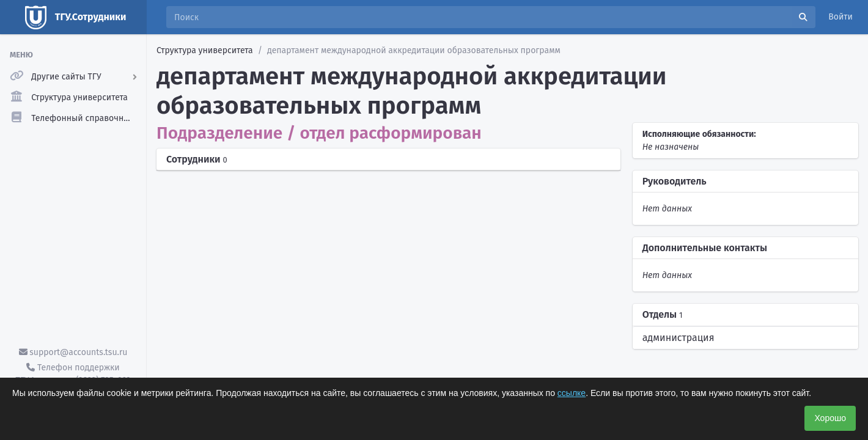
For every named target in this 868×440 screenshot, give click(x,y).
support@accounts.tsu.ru (73, 352)
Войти (840, 17)
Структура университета (205, 50)
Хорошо (830, 418)
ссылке (572, 393)
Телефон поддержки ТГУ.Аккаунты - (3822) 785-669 (73, 374)
